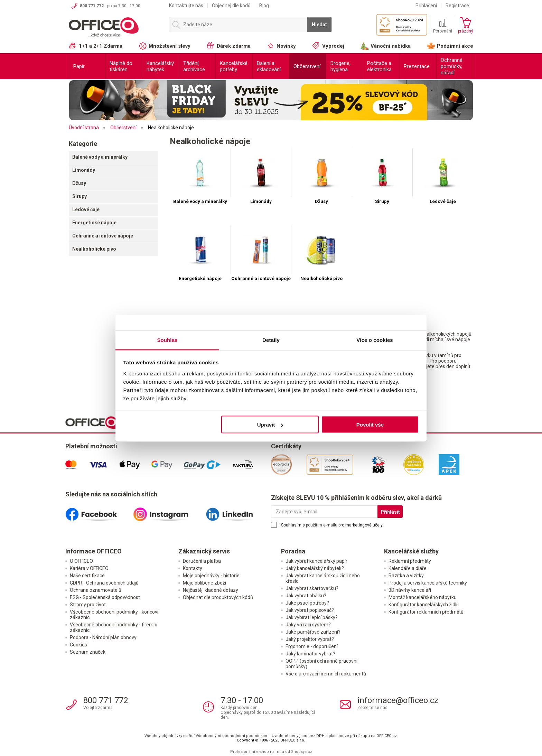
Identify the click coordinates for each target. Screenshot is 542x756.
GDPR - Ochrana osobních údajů (104, 583)
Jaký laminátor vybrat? (310, 654)
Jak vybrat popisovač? (310, 610)
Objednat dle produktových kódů (218, 597)
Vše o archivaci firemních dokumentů (326, 674)
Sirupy (80, 196)
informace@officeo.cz (398, 700)
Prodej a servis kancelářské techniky (428, 583)
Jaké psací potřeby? (307, 603)
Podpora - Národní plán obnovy (103, 637)
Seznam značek (88, 652)
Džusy (79, 183)
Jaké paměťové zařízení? (313, 632)
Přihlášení (426, 6)
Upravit (270, 425)
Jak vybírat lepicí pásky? (312, 617)
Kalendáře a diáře (408, 568)
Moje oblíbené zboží (204, 583)
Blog (264, 6)
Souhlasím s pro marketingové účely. (332, 525)
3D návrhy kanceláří (410, 590)
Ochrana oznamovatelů (96, 590)
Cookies (78, 645)
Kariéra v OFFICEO (89, 568)
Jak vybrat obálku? (306, 596)
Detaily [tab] (271, 340)
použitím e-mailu (322, 525)
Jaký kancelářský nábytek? (315, 568)
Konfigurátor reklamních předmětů (426, 612)
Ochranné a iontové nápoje (103, 236)
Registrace (457, 6)
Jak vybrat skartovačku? (312, 588)
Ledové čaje (86, 209)
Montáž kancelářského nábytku (423, 597)
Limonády (84, 170)
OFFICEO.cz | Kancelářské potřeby (115, 27)
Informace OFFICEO (94, 551)
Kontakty (193, 568)
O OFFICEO (81, 561)
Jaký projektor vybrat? (310, 639)
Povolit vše (370, 425)
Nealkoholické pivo (94, 249)
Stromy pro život (88, 605)
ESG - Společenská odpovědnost (105, 597)
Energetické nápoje (94, 223)
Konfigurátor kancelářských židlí (423, 605)
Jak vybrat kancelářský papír (316, 561)
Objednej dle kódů (231, 6)
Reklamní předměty (410, 561)
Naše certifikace (87, 576)
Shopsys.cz (302, 752)
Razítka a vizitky (406, 576)
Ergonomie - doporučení (312, 646)
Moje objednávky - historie (211, 576)
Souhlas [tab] (167, 340)
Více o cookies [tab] (375, 340)
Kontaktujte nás (186, 6)
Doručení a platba (202, 561)
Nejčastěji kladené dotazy (211, 590)
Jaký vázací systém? (308, 625)
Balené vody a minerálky (100, 157)
